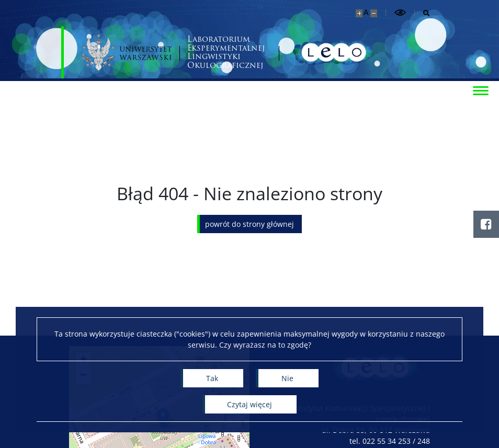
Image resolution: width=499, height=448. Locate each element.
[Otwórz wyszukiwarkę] (422, 13)
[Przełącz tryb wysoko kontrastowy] (400, 13)
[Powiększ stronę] (359, 13)
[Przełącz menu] (481, 90)
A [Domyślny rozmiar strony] (366, 12)
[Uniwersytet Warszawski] (127, 52)
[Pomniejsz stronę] (374, 13)
